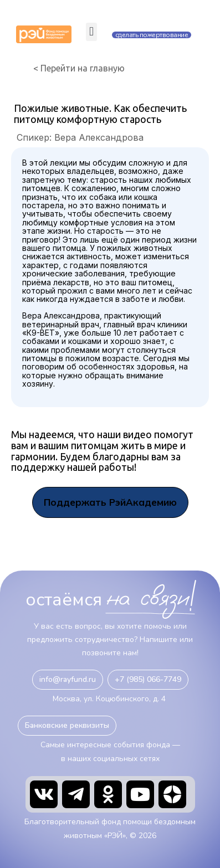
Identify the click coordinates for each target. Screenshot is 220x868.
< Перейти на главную (79, 68)
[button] (91, 32)
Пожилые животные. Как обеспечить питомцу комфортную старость (100, 114)
